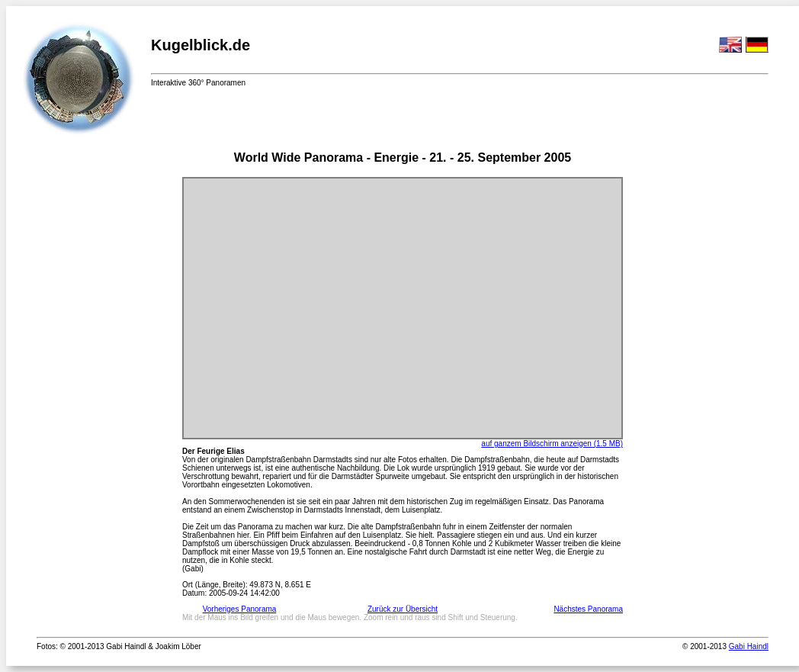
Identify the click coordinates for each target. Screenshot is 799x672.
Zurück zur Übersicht (403, 609)
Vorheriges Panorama (240, 609)
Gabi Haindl (749, 646)
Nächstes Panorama (588, 609)
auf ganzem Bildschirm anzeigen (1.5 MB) (552, 444)
